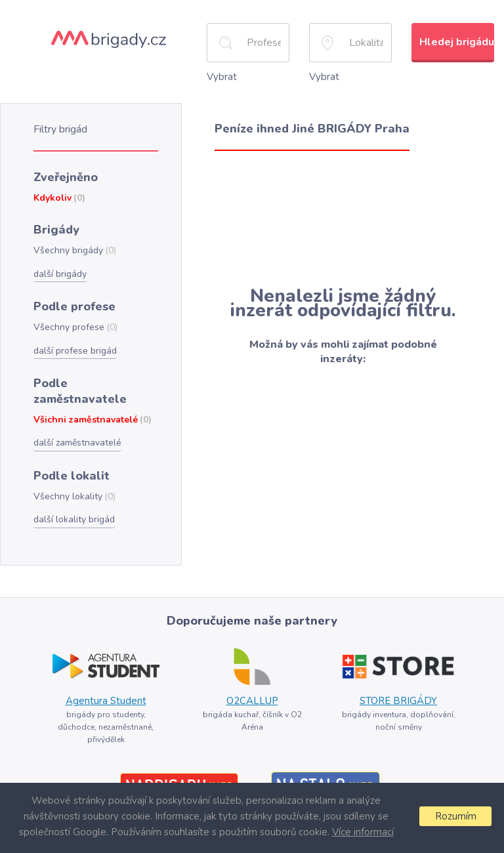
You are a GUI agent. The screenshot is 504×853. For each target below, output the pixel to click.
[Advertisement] (343, 217)
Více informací (362, 832)
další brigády (59, 268)
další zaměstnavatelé (77, 417)
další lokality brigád (73, 491)
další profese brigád (74, 343)
